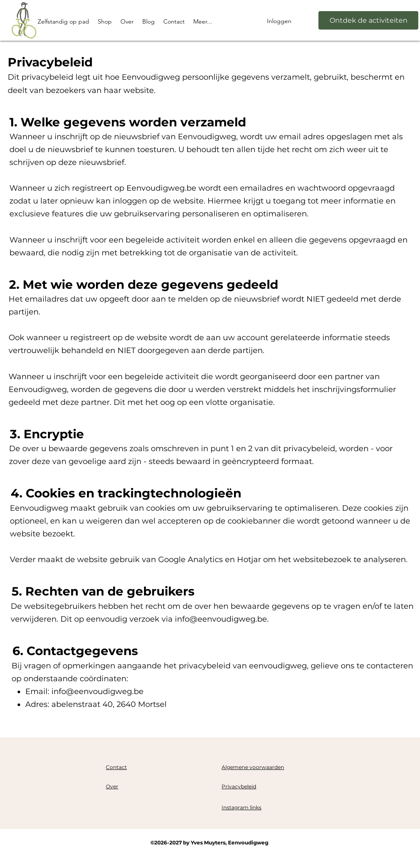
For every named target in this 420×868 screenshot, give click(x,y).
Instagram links (241, 807)
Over (112, 786)
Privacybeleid (239, 786)
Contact (116, 767)
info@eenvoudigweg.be (221, 619)
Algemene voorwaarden (253, 767)
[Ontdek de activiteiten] (368, 20)
